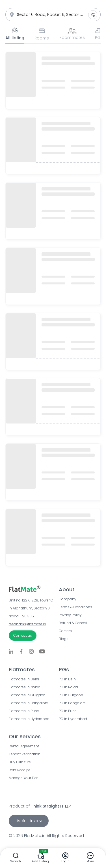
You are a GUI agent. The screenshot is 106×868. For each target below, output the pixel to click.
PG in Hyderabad (73, 719)
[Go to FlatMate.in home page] (34, 589)
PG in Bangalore (72, 703)
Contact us (23, 635)
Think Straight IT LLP (51, 806)
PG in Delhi (68, 679)
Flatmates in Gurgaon (27, 695)
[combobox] (53, 15)
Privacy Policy (70, 615)
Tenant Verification (25, 754)
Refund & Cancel (73, 623)
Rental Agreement (24, 746)
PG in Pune (68, 711)
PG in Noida (68, 687)
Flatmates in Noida (25, 687)
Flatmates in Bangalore (28, 703)
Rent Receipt (19, 770)
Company (68, 599)
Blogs (64, 639)
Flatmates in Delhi (24, 679)
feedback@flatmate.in (27, 624)
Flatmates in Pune (24, 711)
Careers (65, 631)
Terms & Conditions (75, 607)
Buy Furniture (20, 762)
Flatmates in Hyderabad (28, 719)
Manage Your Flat (23, 778)
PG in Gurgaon (71, 695)
